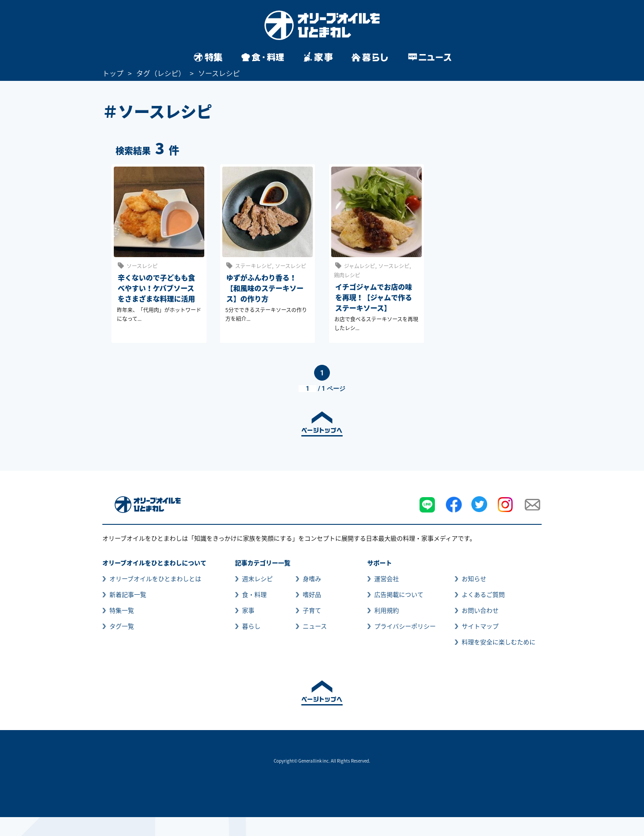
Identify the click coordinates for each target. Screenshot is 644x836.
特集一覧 (122, 610)
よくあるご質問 (483, 594)
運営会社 (387, 578)
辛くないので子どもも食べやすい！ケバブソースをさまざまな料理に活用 (156, 288)
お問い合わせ (480, 610)
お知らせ (474, 578)
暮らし (251, 626)
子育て (312, 610)
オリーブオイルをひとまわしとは (155, 578)
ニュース (315, 626)
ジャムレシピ (360, 266)
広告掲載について (399, 594)
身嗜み (312, 578)
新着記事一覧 (128, 594)
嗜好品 (312, 594)
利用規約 (387, 610)
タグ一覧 (122, 626)
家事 (248, 610)
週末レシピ (257, 578)
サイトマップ (480, 626)
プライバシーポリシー (405, 626)
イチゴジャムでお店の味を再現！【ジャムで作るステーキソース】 (374, 297)
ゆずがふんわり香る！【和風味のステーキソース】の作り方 (265, 288)
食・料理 (254, 594)
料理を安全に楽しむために (499, 642)
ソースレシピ (142, 266)
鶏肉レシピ (347, 275)
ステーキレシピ (253, 266)
